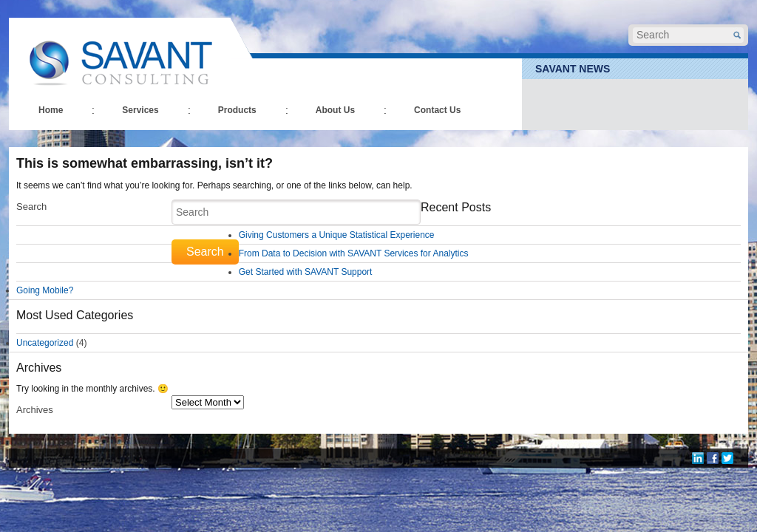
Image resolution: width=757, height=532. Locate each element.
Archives (35, 410)
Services (140, 110)
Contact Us (437, 110)
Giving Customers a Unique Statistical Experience (337, 235)
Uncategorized (45, 343)
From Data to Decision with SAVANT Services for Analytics (354, 253)
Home (51, 110)
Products (237, 110)
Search (31, 207)
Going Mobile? (45, 290)
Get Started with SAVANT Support (306, 272)
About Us (335, 110)
